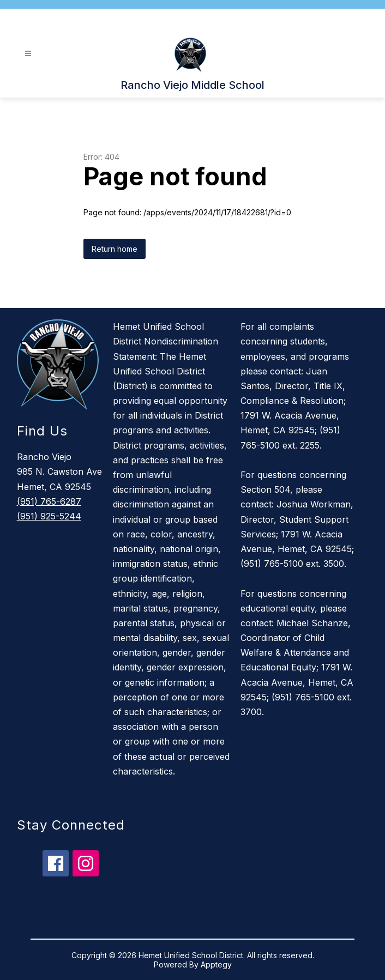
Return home (115, 249)
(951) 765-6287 (49, 501)
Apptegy (216, 964)
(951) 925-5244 (49, 516)
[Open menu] (28, 54)
